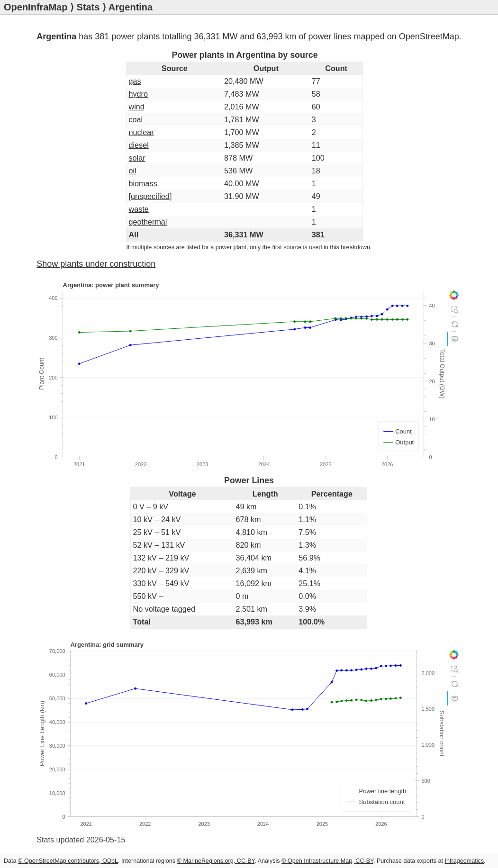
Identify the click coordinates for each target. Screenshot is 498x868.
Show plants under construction (96, 264)
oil (132, 171)
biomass (143, 183)
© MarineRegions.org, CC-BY (216, 861)
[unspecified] (150, 196)
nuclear (141, 132)
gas (135, 81)
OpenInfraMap (36, 7)
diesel (138, 145)
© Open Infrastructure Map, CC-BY (327, 861)
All (133, 235)
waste (138, 209)
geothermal (148, 222)
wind (136, 107)
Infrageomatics (464, 861)
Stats (88, 7)
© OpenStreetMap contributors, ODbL (68, 861)
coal (136, 119)
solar (137, 158)
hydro (138, 94)
